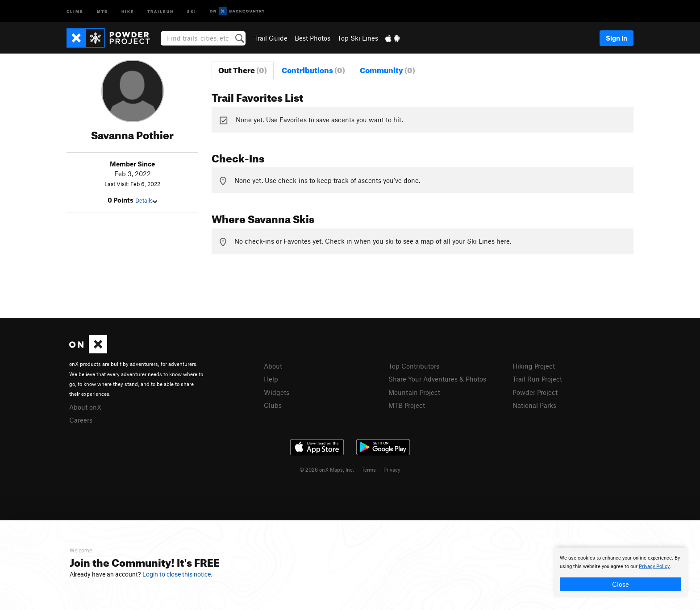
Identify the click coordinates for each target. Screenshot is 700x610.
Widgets (277, 392)
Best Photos (312, 38)
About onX (85, 407)
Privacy (392, 469)
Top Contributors (414, 366)
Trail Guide (271, 38)
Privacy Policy (654, 566)
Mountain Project (414, 392)
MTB (102, 11)
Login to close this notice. (177, 574)
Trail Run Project (537, 379)
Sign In (617, 38)
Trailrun (160, 11)
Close (621, 584)
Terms (369, 469)
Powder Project (535, 392)
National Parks (534, 405)
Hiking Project (534, 366)
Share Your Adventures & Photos (437, 379)
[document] (621, 573)
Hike (128, 11)
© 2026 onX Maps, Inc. (327, 469)
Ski (192, 11)
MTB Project (407, 405)
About (273, 366)
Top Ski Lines (358, 38)
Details (146, 200)
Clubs (273, 405)
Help (271, 379)
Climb (75, 11)
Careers (81, 420)
